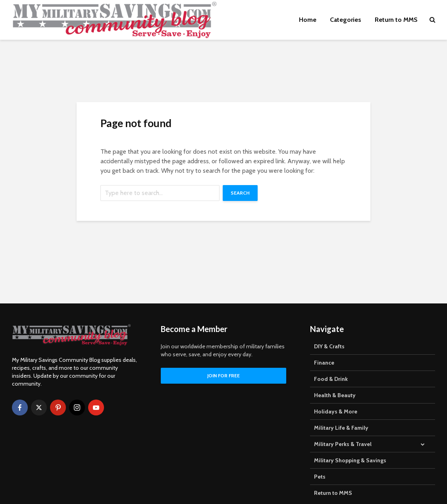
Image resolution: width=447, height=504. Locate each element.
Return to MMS (396, 20)
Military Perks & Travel (343, 444)
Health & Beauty (335, 395)
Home (308, 20)
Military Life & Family (341, 428)
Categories (346, 20)
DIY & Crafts (329, 346)
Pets (320, 477)
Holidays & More (336, 411)
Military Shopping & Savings (350, 460)
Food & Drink (331, 379)
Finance (324, 363)
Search (240, 193)
